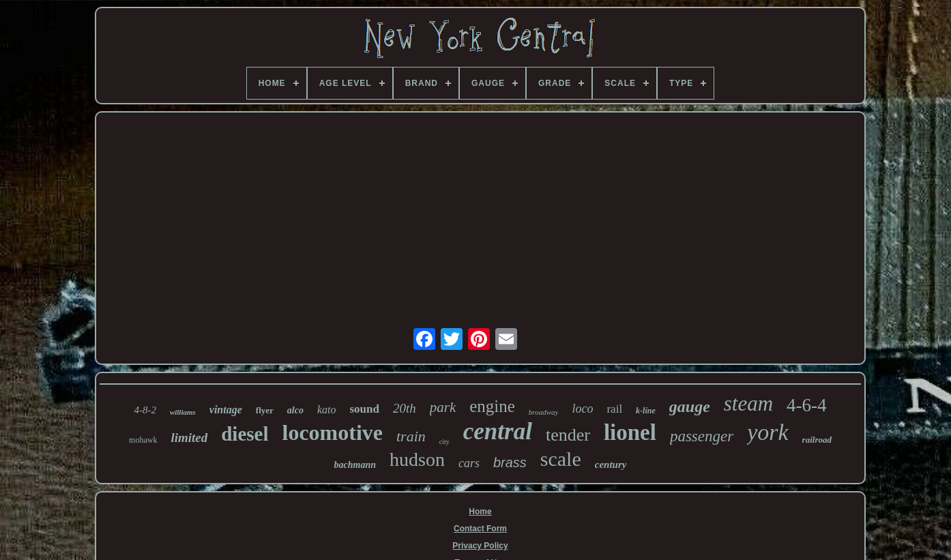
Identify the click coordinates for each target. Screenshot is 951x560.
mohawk (143, 440)
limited (189, 438)
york (767, 432)
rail (614, 409)
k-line (646, 411)
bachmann (355, 465)
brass (510, 462)
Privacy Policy (480, 546)
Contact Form (480, 529)
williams (183, 412)
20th (405, 408)
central (498, 431)
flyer (265, 410)
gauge (690, 407)
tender (568, 435)
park (443, 407)
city (444, 442)
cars (469, 463)
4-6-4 (806, 405)
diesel (245, 434)
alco (295, 410)
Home (480, 512)
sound (364, 409)
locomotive (333, 432)
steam (748, 403)
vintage (226, 410)
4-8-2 (145, 410)
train (411, 436)
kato (327, 410)
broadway (544, 412)
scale (561, 459)
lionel (630, 432)
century (611, 465)
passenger (702, 436)
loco (582, 409)
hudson (417, 459)
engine (492, 406)
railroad (817, 440)
